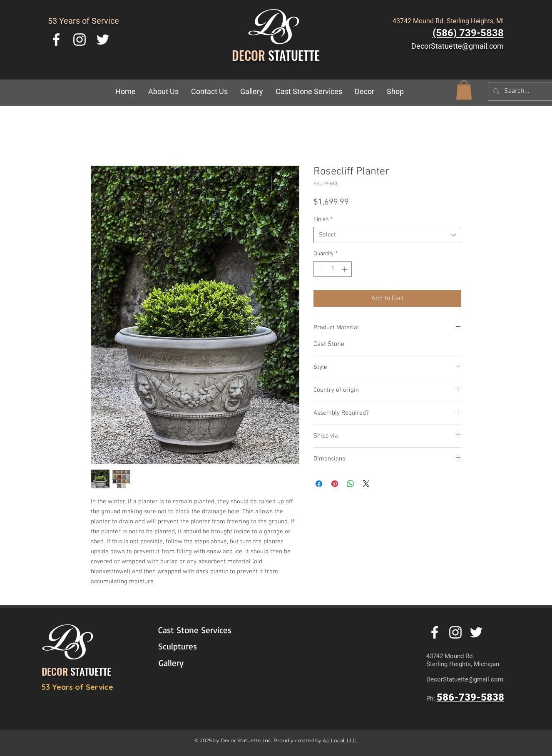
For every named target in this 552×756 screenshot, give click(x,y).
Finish (323, 220)
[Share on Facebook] (319, 484)
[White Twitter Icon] (103, 40)
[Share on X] (366, 484)
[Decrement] (320, 269)
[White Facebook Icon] (56, 40)
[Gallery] (197, 663)
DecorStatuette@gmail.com (458, 46)
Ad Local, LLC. (340, 740)
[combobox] (387, 235)
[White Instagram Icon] (80, 40)
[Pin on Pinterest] (335, 484)
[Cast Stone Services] (200, 630)
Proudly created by (298, 740)
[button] (364, 92)
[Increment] (345, 269)
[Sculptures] (196, 646)
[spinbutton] (333, 269)
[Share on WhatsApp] (351, 484)
